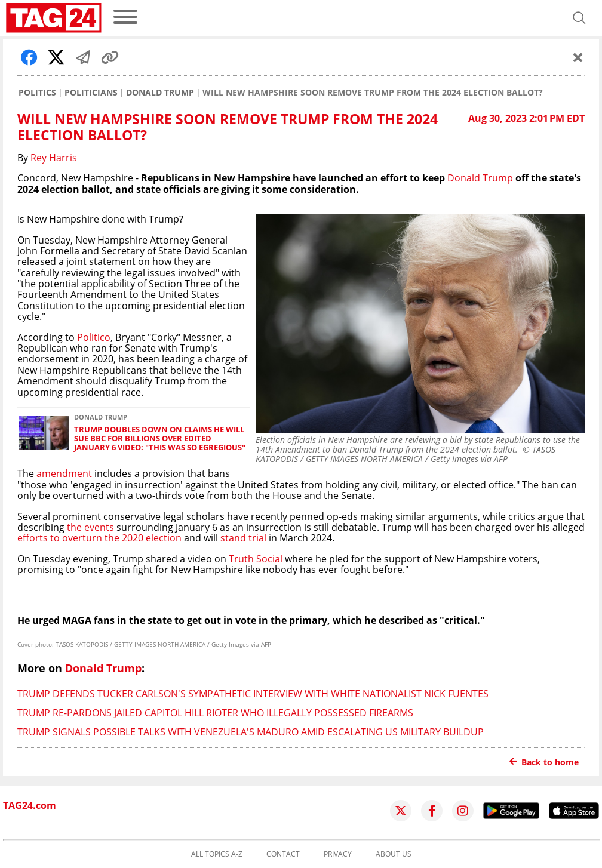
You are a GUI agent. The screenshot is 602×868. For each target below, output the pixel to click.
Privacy (338, 854)
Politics (37, 93)
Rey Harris (54, 158)
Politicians (91, 93)
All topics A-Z (217, 854)
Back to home (544, 762)
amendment (64, 473)
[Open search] (579, 18)
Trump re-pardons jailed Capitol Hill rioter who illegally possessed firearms (215, 713)
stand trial (243, 538)
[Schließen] (578, 57)
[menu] (125, 18)
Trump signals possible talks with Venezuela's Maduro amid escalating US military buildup (251, 732)
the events (89, 527)
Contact (283, 854)
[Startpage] (54, 18)
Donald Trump (160, 93)
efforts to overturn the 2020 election (99, 538)
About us (394, 854)
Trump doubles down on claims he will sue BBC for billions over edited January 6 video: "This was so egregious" (160, 439)
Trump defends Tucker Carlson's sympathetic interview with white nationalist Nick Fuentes (253, 694)
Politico (94, 337)
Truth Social (256, 559)
